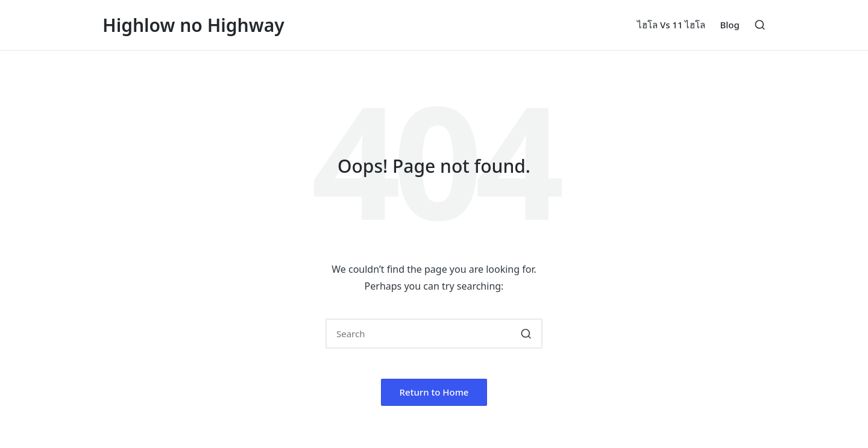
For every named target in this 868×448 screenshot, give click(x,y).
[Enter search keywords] (434, 334)
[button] (526, 334)
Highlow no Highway (193, 25)
